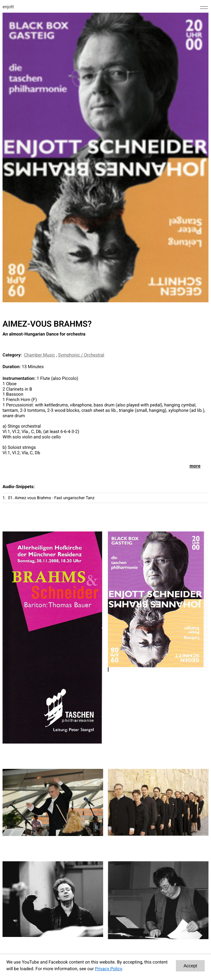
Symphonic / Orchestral (81, 355)
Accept (190, 966)
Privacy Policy (108, 969)
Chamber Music (40, 355)
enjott (8, 7)
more (195, 466)
